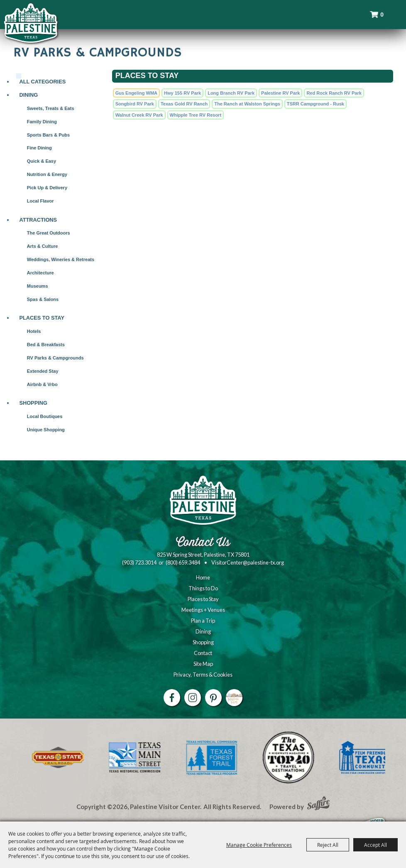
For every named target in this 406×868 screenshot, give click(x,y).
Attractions (38, 220)
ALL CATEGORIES (42, 82)
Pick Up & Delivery (47, 188)
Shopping (33, 403)
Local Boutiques (45, 416)
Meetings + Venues (203, 610)
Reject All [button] (328, 845)
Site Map (203, 664)
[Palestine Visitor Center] (31, 23)
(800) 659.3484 (183, 562)
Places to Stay (42, 318)
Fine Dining (39, 148)
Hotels (34, 331)
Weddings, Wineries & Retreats (61, 259)
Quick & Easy (42, 161)
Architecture (40, 273)
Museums (38, 286)
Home (203, 577)
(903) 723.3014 (139, 562)
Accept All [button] (375, 845)
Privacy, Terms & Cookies (203, 675)
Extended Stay (43, 371)
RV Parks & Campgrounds (55, 358)
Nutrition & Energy (47, 174)
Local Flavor (40, 201)
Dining (28, 95)
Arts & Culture (43, 246)
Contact (203, 653)
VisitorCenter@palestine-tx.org (248, 562)
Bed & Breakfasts (46, 345)
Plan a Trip (203, 621)
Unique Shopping (46, 430)
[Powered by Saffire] (318, 804)
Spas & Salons (43, 299)
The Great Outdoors (49, 233)
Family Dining (42, 122)
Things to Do (203, 588)
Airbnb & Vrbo (42, 384)
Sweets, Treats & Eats (51, 108)
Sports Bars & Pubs (48, 135)
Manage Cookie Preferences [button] (259, 845)
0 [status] (382, 15)
